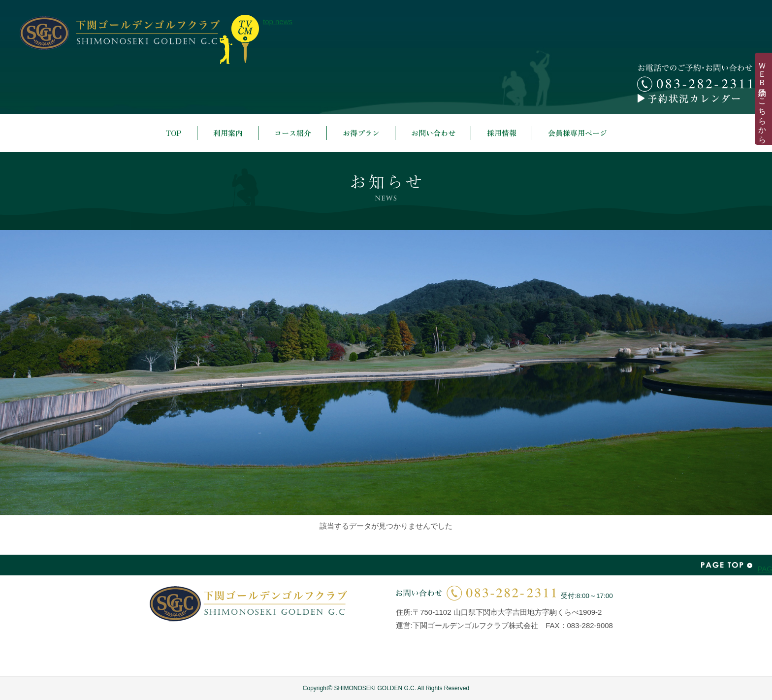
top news (239, 39)
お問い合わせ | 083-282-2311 (476, 593)
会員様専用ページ (578, 133)
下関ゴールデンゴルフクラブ (120, 33)
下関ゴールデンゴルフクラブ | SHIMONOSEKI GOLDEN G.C (248, 604)
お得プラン (361, 133)
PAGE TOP (727, 565)
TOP (174, 133)
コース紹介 (293, 133)
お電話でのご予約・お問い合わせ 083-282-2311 (695, 78)
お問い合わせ (433, 133)
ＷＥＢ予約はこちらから (762, 99)
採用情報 (502, 133)
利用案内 (228, 133)
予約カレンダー (695, 99)
